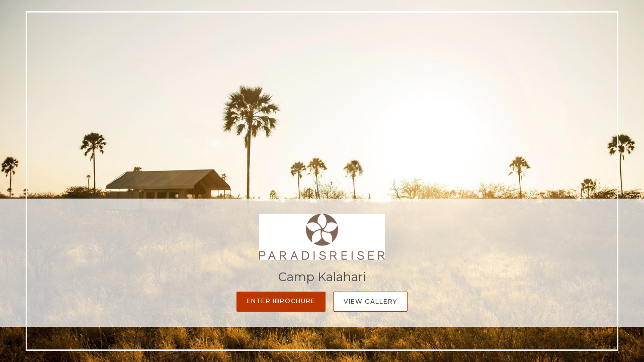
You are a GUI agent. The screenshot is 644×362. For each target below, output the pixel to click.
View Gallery (370, 301)
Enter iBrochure (281, 301)
